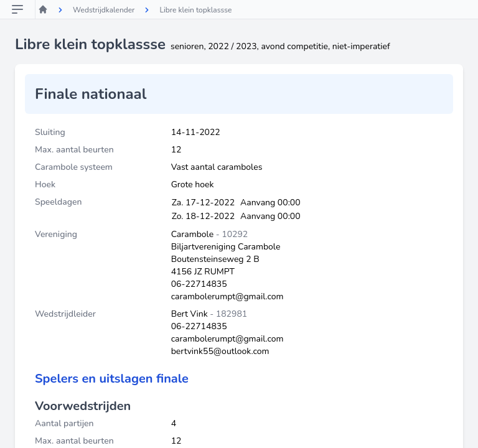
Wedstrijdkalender (104, 10)
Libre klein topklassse (195, 10)
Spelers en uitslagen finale (112, 379)
